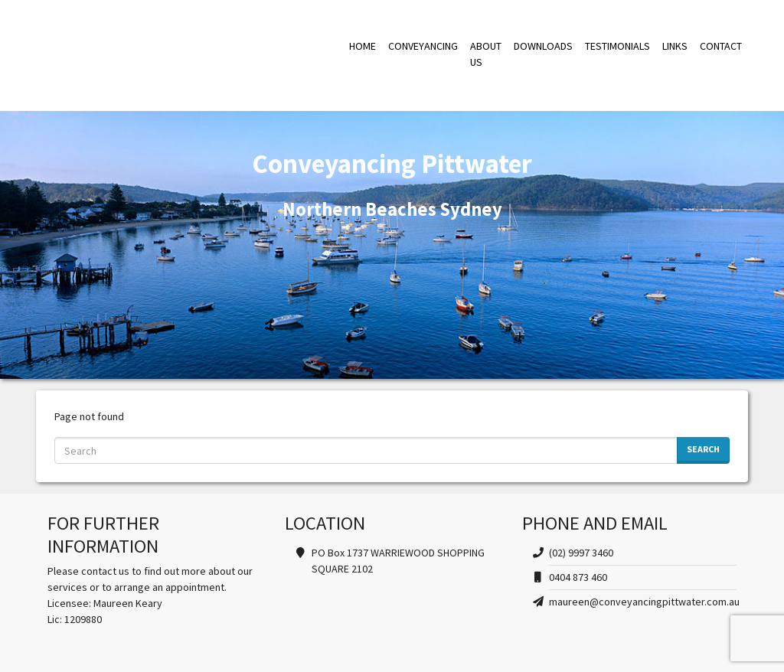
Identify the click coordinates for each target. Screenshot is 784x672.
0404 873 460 (578, 577)
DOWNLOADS (543, 46)
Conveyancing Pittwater (183, 54)
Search (703, 449)
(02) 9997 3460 (581, 553)
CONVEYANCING (423, 46)
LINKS (675, 46)
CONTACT (721, 46)
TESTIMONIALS (617, 46)
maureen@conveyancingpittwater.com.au (644, 602)
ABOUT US (486, 54)
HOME (363, 46)
